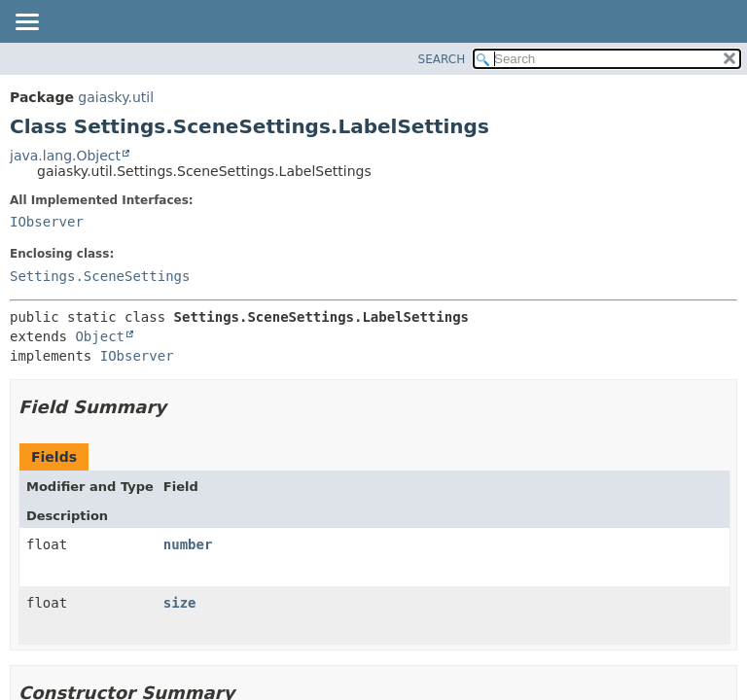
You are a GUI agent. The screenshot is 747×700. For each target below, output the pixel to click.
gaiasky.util (116, 97)
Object (100, 336)
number (188, 544)
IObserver (47, 222)
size (180, 603)
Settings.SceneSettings (100, 276)
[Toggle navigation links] (26, 23)
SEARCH (442, 59)
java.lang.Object (65, 156)
